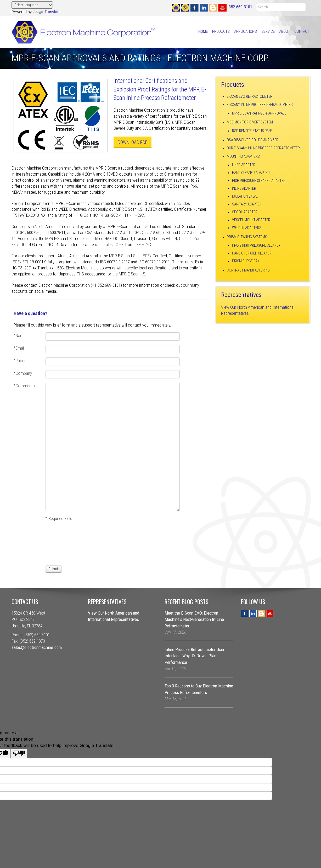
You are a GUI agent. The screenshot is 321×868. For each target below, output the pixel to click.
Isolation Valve (245, 196)
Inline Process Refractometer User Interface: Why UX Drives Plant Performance (195, 656)
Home (203, 31)
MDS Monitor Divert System (250, 122)
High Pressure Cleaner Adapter (259, 181)
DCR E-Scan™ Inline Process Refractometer (263, 148)
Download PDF (133, 142)
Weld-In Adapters (247, 228)
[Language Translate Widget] (32, 5)
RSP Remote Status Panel (253, 131)
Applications (246, 31)
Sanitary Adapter (247, 204)
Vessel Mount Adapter (251, 220)
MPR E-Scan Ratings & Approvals (259, 113)
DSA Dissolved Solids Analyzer (253, 140)
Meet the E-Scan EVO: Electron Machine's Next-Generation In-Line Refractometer (194, 619)
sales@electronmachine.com (37, 647)
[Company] (113, 374)
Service (268, 31)
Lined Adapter (244, 165)
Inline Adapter (244, 188)
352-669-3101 (240, 7)
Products (221, 31)
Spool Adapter (245, 212)
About (285, 31)
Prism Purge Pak (246, 261)
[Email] (113, 349)
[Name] (113, 337)
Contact (302, 31)
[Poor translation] (19, 753)
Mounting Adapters (243, 156)
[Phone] (113, 362)
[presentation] (65, 543)
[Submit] (54, 569)
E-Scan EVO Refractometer (250, 96)
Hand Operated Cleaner (252, 253)
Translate (47, 12)
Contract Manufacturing (248, 270)
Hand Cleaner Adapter (251, 173)
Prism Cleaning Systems (247, 237)
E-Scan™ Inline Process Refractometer (260, 105)
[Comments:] (113, 447)
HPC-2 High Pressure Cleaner (256, 245)
